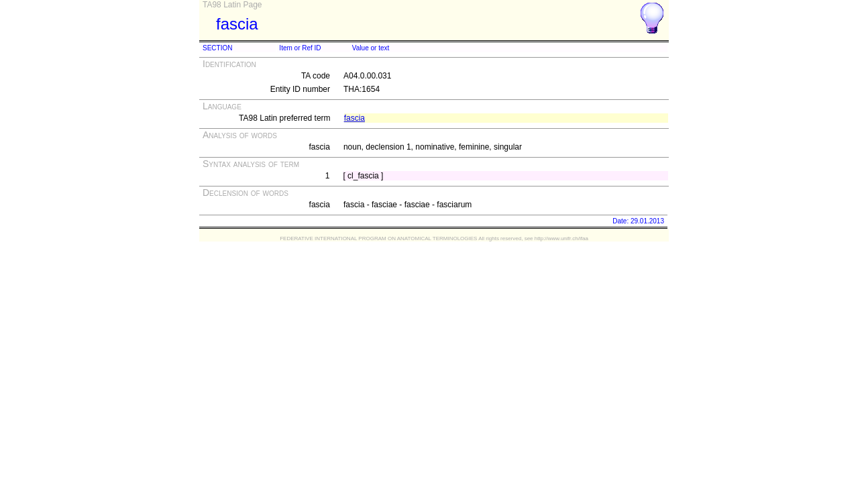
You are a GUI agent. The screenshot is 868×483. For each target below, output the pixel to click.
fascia (355, 118)
